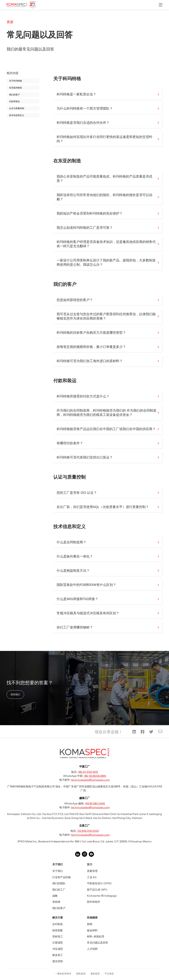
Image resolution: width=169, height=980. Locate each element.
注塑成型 (58, 943)
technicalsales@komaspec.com (90, 780)
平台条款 (109, 974)
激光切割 (58, 961)
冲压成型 (58, 949)
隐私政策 (81, 974)
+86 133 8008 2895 (95, 776)
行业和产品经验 (62, 877)
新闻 (90, 924)
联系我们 (15, 694)
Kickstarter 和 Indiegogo (102, 896)
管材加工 (58, 936)
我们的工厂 (59, 890)
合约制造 (58, 924)
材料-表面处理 (96, 936)
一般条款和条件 (63, 974)
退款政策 (95, 974)
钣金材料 (92, 930)
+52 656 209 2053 (88, 831)
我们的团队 (59, 883)
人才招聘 (92, 949)
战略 (55, 896)
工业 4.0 (92, 877)
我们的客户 (14, 95)
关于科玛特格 (16, 81)
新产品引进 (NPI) (97, 890)
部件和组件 (94, 902)
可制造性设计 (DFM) (99, 883)
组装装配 (58, 930)
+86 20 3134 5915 (88, 772)
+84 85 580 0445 (95, 803)
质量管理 (92, 871)
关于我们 (58, 871)
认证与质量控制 (17, 108)
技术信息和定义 (17, 115)
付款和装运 (14, 101)
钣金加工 (58, 955)
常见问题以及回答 (98, 943)
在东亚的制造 (16, 88)
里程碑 (56, 902)
